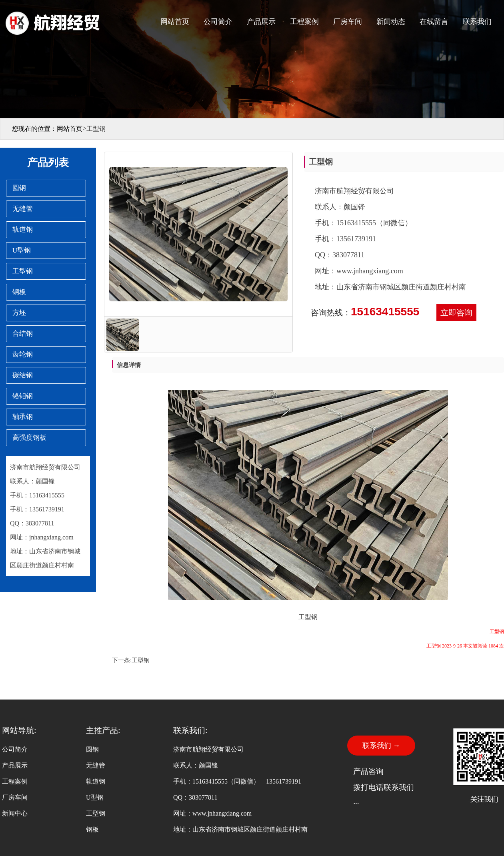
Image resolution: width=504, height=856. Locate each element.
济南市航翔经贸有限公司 (45, 467)
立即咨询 (456, 313)
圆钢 (92, 749)
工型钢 (141, 660)
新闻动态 (391, 22)
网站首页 (175, 22)
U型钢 (95, 797)
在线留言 (434, 22)
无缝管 (96, 765)
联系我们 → (381, 746)
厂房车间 (348, 22)
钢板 (92, 829)
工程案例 (304, 22)
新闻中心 (15, 813)
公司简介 (218, 22)
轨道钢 (96, 781)
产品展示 (261, 22)
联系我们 (477, 22)
